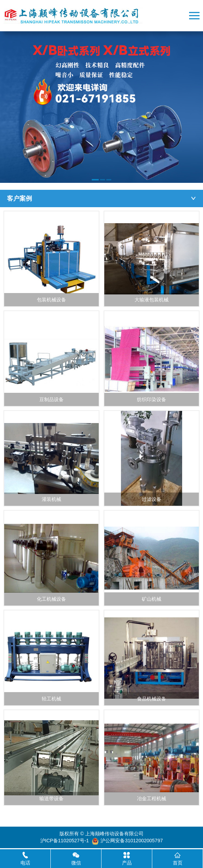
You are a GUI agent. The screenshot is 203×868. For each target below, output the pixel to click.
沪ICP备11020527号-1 (65, 841)
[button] (95, 180)
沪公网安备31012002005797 (132, 841)
